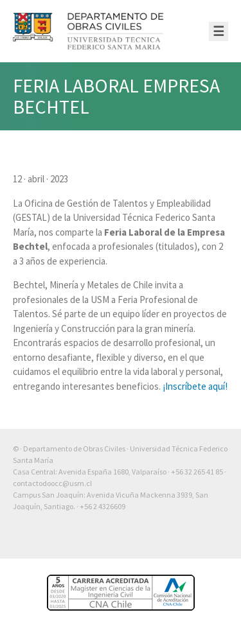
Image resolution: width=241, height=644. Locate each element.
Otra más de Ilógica (191, 539)
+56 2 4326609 (103, 506)
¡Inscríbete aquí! (195, 386)
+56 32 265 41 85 (197, 472)
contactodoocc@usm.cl (52, 483)
